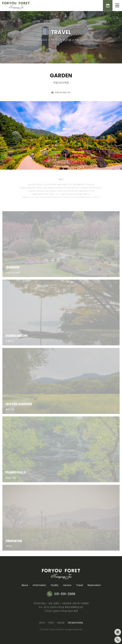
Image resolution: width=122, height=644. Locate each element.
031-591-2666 (61, 594)
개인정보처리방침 (75, 623)
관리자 (42, 623)
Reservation (94, 585)
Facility (55, 585)
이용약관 (61, 623)
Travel (80, 585)
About (25, 585)
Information (39, 585)
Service (67, 585)
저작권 (51, 623)
